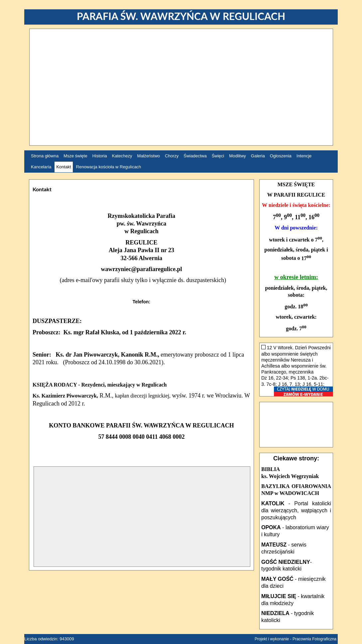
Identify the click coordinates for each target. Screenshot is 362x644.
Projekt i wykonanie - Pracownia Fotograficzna (296, 639)
